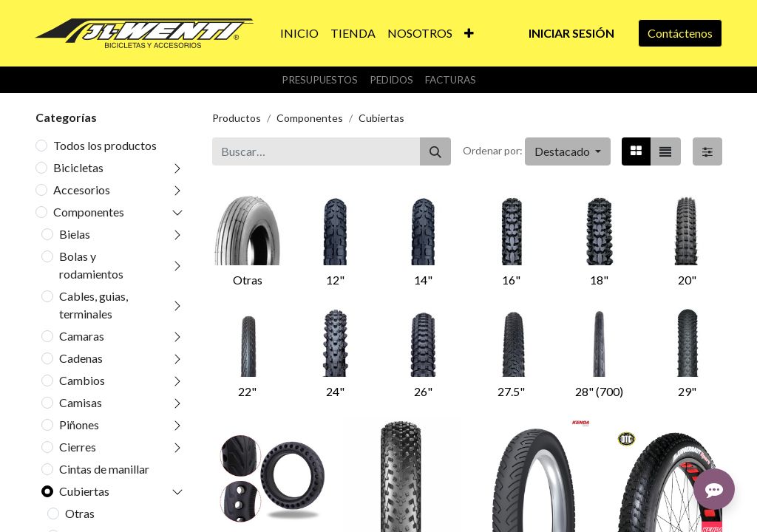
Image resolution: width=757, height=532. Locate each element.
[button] (469, 33)
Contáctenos (680, 33)
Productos (237, 118)
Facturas (451, 80)
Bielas (75, 234)
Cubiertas (84, 491)
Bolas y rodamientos (91, 265)
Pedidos (391, 80)
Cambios (82, 380)
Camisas (81, 402)
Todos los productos (105, 145)
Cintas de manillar (104, 469)
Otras (80, 513)
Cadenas (81, 358)
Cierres (78, 447)
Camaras (82, 336)
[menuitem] (299, 33)
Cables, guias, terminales (94, 305)
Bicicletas (78, 167)
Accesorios (82, 190)
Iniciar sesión (571, 33)
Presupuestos (320, 80)
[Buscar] (435, 151)
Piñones (79, 424)
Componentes (89, 212)
